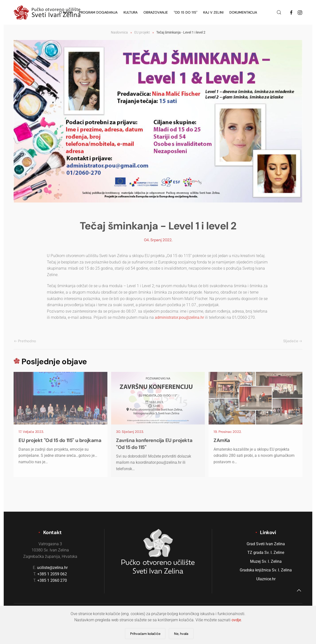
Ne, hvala (181, 634)
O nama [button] (66, 12)
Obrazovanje (156, 12)
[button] (279, 12)
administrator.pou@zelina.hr (179, 317)
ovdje (236, 620)
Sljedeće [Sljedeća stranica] (293, 341)
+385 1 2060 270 (52, 580)
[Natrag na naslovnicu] (47, 12)
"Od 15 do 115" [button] (186, 12)
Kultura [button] (130, 12)
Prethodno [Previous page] (25, 341)
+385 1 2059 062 (52, 574)
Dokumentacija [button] (243, 12)
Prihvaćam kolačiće (145, 634)
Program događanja (98, 12)
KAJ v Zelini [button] (213, 12)
